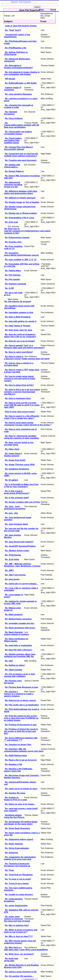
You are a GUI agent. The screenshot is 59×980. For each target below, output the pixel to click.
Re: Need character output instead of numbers (17, 633)
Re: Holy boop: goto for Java (18, 330)
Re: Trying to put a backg (17, 884)
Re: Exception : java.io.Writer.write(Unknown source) (21, 254)
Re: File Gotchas (13, 275)
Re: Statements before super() (19, 839)
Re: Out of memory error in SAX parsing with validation (19, 675)
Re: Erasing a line (13, 242)
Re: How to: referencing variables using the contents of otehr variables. (22, 437)
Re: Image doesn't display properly (13, 455)
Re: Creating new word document (21, 160)
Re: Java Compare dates (16, 524)
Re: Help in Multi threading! (18, 317)
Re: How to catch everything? (19, 352)
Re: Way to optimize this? (17, 925)
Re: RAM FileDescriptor (16, 756)
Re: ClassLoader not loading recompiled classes (18, 133)
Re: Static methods (14, 844)
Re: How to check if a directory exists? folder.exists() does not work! (27, 358)
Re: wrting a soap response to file (21, 972)
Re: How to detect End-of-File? (19, 385)
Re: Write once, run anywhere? (19, 954)
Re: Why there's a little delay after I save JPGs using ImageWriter (26, 949)
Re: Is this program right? (17, 498)
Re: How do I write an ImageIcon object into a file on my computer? (20, 336)
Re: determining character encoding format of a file (13, 185)
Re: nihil (9, 661)
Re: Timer (10, 870)
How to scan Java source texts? (20, 412)
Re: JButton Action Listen (17, 551)
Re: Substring (11, 853)
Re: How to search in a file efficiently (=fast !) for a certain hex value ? (22, 417)
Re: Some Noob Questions (17, 828)
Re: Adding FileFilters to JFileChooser (16, 53)
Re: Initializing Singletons (17, 469)
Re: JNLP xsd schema (15, 575)
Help (41, 10)
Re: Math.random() (14, 615)
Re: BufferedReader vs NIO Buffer (21, 83)
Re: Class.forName (14, 118)
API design (10, 79)
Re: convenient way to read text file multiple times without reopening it (21, 155)
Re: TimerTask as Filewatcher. (19, 875)
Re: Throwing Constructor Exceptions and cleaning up (17, 865)
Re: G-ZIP (9, 288)
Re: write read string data (11, 960)
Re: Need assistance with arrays (20, 628)
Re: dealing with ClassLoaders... (12, 166)
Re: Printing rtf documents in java (21, 725)
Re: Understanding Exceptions (13, 900)
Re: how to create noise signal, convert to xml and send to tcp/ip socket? (20, 379)
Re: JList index (12, 559)
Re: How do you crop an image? (20, 341)
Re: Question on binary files (18, 745)
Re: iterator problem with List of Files (22, 502)
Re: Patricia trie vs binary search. (21, 700)
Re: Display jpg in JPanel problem (21, 213)
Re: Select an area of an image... (20, 804)
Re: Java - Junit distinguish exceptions (15, 508)
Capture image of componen (13, 89)
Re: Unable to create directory (19, 895)
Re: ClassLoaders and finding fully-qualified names (13, 140)
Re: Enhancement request (17, 238)
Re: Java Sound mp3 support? (19, 542)
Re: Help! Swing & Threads (18, 326)
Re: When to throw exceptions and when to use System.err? (21, 931)
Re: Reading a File (14, 764)
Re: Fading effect (13, 271)
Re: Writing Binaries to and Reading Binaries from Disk (21, 966)
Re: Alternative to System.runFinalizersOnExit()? (18, 67)
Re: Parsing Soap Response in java (22, 687)
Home (53, 10)
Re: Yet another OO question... (19, 976)
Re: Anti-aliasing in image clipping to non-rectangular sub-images (22, 73)
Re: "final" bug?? (13, 30)
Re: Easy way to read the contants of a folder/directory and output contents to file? (27, 231)
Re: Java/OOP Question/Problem (20, 546)
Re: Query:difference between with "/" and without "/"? (21, 739)
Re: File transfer (12, 279)
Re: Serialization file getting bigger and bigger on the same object (21, 823)
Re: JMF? (9, 570)
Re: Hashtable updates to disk (19, 313)
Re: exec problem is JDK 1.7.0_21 (21, 260)
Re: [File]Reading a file (16, 48)
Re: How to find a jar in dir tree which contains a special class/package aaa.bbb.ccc (22, 392)
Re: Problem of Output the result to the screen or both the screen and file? (21, 731)
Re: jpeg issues (12, 579)
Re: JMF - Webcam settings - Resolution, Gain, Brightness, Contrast (22, 565)
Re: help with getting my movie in (21, 321)
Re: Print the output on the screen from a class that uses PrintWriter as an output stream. (21, 718)
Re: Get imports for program (18, 301)
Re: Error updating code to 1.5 (13, 247)
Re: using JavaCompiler (16, 906)
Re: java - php (11, 513)
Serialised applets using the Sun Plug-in (14, 816)
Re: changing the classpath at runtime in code (19, 106)
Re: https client (12, 449)
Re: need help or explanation (18, 645)
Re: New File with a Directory (19, 650)
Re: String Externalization (17, 848)
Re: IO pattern (12, 480)
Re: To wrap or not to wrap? (18, 879)
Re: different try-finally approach (20, 198)
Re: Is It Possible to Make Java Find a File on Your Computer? (21, 486)
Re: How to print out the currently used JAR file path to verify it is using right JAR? (22, 405)
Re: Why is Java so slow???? (19, 936)
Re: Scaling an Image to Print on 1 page (16, 799)
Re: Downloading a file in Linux (20, 218)
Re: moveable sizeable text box (20, 623)
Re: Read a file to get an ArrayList (21, 760)
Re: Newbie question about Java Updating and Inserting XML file (20, 655)
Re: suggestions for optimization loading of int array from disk (20, 858)
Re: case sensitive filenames (18, 94)
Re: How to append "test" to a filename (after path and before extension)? (24, 347)
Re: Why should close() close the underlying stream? (20, 942)
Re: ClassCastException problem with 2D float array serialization (22, 125)
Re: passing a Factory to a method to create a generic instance (19, 694)
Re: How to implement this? (18, 398)
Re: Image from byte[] (15, 460)
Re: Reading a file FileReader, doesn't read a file (18, 770)
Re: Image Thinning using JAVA (20, 465)
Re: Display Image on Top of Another (22, 202)
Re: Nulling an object (15, 665)
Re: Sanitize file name (15, 793)
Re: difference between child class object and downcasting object (21, 192)
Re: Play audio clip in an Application (22, 705)
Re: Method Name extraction (18, 619)
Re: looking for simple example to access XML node (20, 602)
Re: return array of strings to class (21, 789)
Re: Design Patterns (14, 171)
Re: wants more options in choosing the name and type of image (17, 919)
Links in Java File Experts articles (21, 26)
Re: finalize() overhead (16, 284)
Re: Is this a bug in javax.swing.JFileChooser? (17, 492)
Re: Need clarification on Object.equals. (16, 640)
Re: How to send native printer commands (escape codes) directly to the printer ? (28, 424)
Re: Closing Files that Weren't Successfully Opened (18, 148)
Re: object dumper (14, 670)
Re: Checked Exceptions (11, 113)
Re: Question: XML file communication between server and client (24, 750)
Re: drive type (12, 222)
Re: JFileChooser (13, 555)
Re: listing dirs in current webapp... (21, 584)
